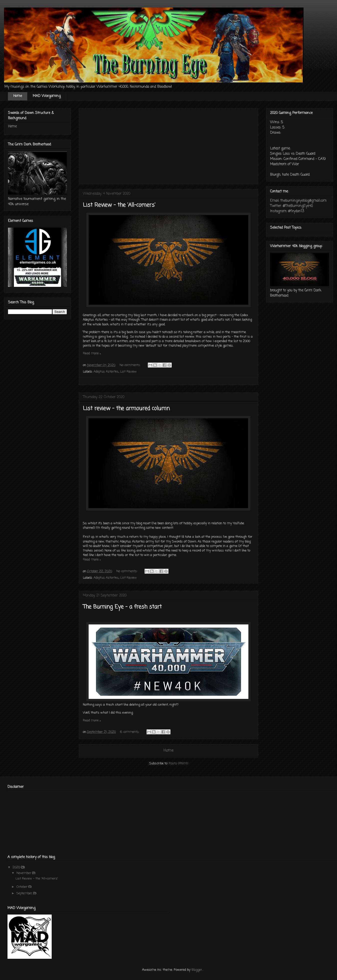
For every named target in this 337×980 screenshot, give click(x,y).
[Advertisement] (168, 145)
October (22, 887)
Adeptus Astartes (106, 372)
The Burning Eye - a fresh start (122, 607)
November (24, 873)
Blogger (197, 970)
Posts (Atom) (178, 763)
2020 (17, 867)
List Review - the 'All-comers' (119, 205)
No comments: (131, 365)
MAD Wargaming (47, 96)
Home (18, 96)
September (25, 893)
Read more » (92, 353)
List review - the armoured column (126, 409)
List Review (128, 372)
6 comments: (130, 732)
